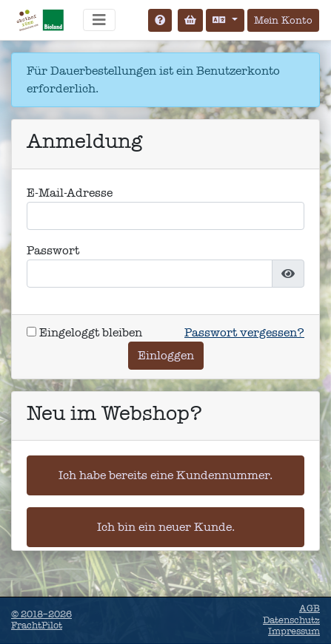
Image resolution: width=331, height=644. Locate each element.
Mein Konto (283, 20)
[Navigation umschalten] (99, 20)
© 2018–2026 (41, 620)
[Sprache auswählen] (225, 20)
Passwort (53, 250)
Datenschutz (291, 620)
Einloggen (166, 355)
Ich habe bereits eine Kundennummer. (165, 475)
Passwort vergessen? (244, 332)
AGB (310, 609)
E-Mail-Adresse (70, 193)
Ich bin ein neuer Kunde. (166, 527)
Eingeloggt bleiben (84, 332)
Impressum (294, 631)
